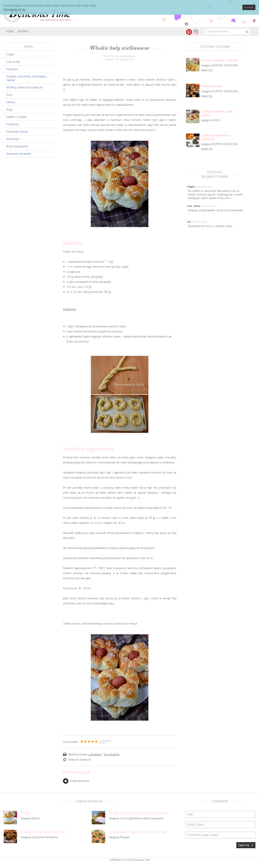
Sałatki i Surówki (17, 117)
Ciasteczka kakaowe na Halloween (216, 137)
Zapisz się (246, 845)
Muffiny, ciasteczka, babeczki (24, 87)
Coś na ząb (13, 62)
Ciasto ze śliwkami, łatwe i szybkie (218, 113)
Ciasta (10, 54)
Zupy (9, 109)
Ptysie (25, 813)
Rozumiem (249, 7)
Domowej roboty (17, 132)
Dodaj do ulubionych (80, 760)
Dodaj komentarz (76, 781)
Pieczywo (12, 69)
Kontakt (23, 31)
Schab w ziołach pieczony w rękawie (138, 813)
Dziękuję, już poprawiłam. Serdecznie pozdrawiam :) (215, 212)
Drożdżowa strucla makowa (43, 832)
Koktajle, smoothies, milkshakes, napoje (26, 78)
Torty (9, 95)
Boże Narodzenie (17, 146)
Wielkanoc (13, 139)
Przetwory (13, 124)
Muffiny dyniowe (212, 86)
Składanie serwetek (19, 154)
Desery (11, 102)
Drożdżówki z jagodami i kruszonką (137, 832)
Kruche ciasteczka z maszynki (220, 60)
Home (10, 31)
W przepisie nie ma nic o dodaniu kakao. (210, 226)
